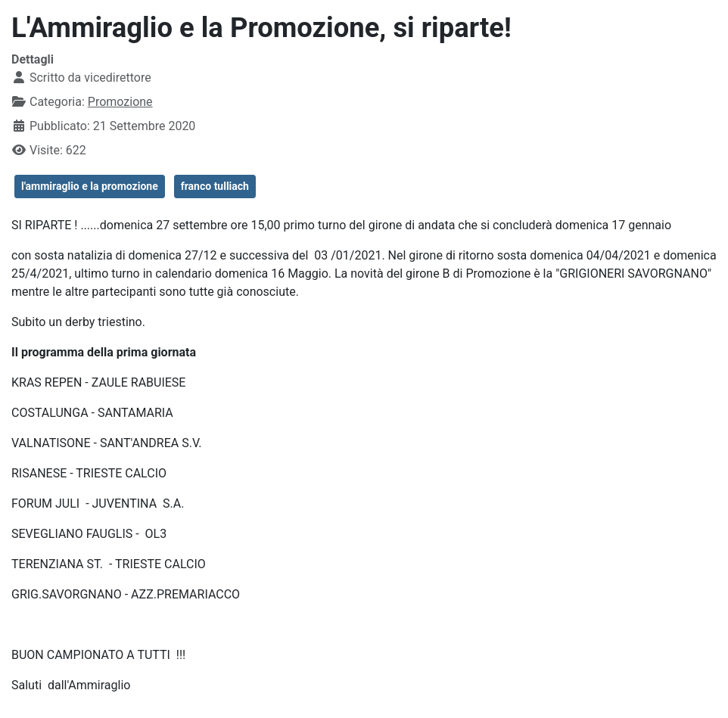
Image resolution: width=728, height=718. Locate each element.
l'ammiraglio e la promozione (90, 186)
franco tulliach (215, 186)
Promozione (120, 102)
